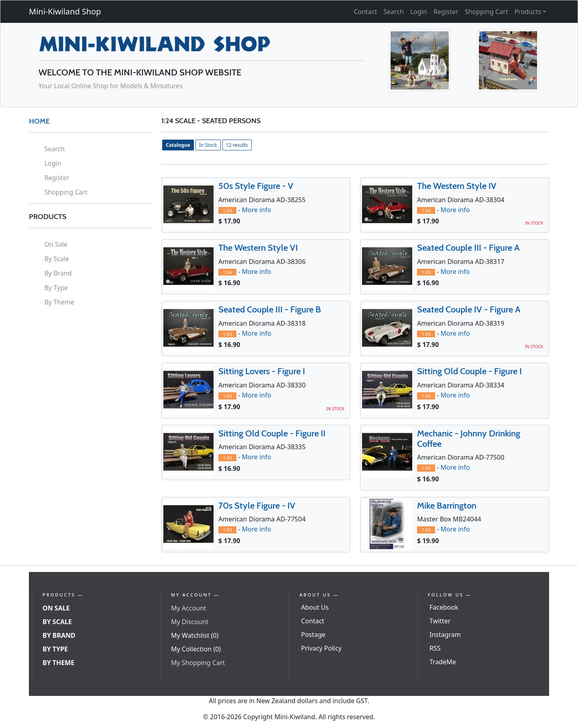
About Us (315, 607)
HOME (39, 121)
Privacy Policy (321, 648)
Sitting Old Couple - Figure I (469, 371)
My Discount (190, 622)
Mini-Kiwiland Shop (65, 11)
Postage (313, 635)
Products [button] (528, 12)
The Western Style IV (457, 186)
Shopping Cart (486, 12)
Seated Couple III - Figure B (270, 309)
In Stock (208, 145)
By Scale (56, 259)
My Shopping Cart (198, 663)
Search (394, 12)
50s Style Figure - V (256, 186)
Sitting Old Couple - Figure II (272, 433)
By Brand (58, 273)
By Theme (59, 302)
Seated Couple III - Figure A (468, 248)
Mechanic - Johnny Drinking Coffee (469, 439)
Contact (365, 12)
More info (256, 210)
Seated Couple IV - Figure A (469, 309)
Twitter (440, 621)
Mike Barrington (447, 506)
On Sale (56, 244)
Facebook (444, 607)
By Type (56, 288)
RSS (435, 648)
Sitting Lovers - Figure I (262, 371)
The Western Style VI (258, 248)
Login (419, 12)
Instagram (445, 635)
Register (446, 12)
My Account (189, 608)
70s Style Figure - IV (257, 506)
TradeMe (443, 662)
